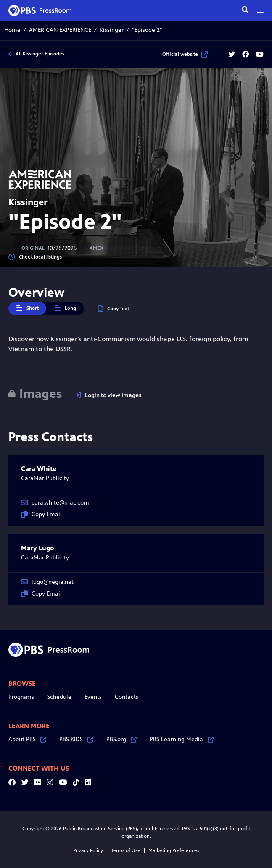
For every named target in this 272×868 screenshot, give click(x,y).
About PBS (27, 739)
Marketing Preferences (174, 850)
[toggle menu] (260, 10)
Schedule (59, 697)
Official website (185, 54)
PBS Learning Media (182, 739)
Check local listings (35, 257)
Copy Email (41, 514)
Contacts (127, 697)
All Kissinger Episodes (40, 54)
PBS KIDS (76, 739)
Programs (21, 697)
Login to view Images (108, 395)
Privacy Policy (88, 850)
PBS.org (121, 739)
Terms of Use (126, 850)
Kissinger (112, 30)
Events (93, 697)
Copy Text (114, 309)
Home (12, 30)
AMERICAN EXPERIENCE (60, 30)
